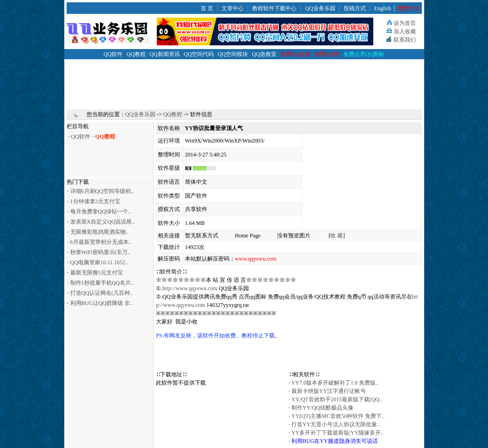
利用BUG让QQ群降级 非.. (102, 303)
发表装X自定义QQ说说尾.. (103, 222)
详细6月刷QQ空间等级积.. (102, 191)
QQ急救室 (264, 54)
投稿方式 (355, 8)
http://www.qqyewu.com (190, 288)
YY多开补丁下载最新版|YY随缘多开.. (337, 433)
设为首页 (405, 23)
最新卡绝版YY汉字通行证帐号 (329, 391)
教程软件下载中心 (274, 8)
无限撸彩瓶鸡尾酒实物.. (99, 232)
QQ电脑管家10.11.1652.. (99, 262)
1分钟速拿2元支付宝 (95, 201)
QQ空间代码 (199, 54)
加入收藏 (405, 31)
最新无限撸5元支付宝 (97, 273)
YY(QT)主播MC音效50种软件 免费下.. (338, 416)
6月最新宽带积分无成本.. (101, 242)
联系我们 (405, 40)
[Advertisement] (244, 80)
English (383, 8)
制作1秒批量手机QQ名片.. (102, 283)
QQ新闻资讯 (164, 54)
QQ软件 (113, 54)
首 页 (207, 8)
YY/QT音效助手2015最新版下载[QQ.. (337, 399)
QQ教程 (136, 54)
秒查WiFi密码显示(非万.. (100, 252)
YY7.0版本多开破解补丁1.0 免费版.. (335, 383)
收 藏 (337, 236)
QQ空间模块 (233, 54)
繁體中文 (408, 8)
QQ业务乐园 (320, 8)
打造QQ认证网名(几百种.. (102, 293)
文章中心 (233, 8)
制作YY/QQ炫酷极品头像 (322, 408)
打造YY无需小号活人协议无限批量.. (336, 424)
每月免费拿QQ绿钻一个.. (101, 212)
